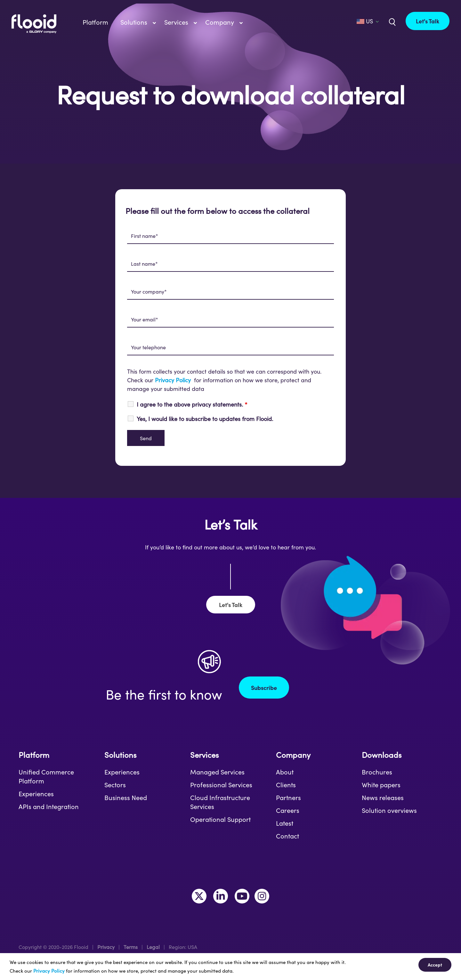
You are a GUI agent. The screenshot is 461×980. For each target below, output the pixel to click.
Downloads (382, 755)
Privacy (106, 947)
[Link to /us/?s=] (392, 21)
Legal (153, 947)
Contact (287, 836)
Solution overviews (389, 810)
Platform (34, 755)
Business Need (126, 798)
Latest (285, 823)
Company (293, 755)
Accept (435, 965)
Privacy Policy (173, 380)
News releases (383, 798)
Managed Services (217, 772)
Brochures (377, 772)
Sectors (115, 785)
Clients (286, 785)
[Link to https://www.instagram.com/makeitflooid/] (262, 896)
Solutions (120, 755)
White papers (381, 785)
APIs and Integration (49, 806)
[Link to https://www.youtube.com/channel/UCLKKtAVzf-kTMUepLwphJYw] (242, 896)
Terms (131, 947)
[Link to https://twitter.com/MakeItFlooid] (199, 896)
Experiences (36, 794)
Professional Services (221, 785)
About (285, 772)
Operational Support (220, 819)
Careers (288, 810)
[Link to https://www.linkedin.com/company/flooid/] (221, 896)
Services (204, 755)
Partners (288, 798)
